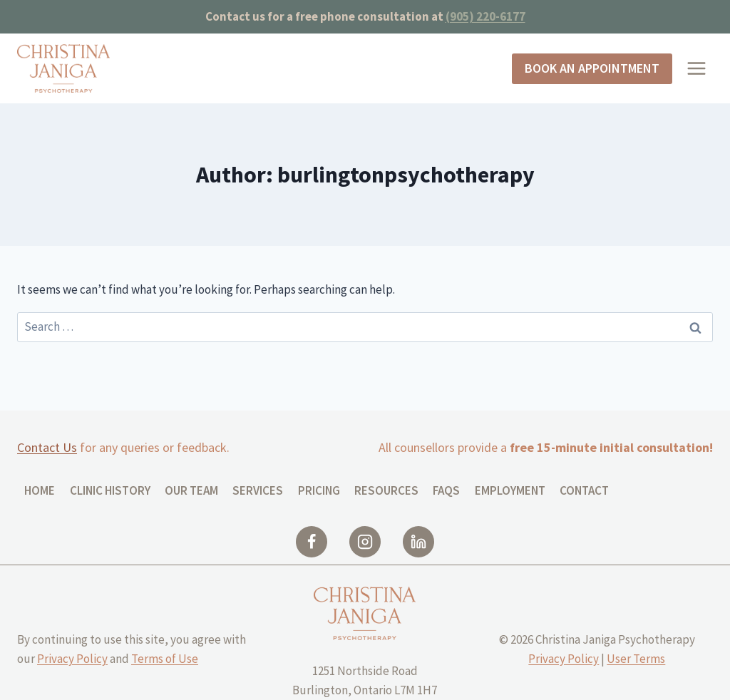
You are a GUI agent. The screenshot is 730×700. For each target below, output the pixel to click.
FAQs (446, 490)
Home (40, 490)
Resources (386, 490)
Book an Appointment (592, 68)
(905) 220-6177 (485, 16)
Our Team (191, 490)
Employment (510, 490)
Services (258, 490)
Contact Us (47, 447)
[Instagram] (365, 542)
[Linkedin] (418, 542)
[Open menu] (696, 69)
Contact (584, 490)
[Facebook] (312, 542)
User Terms (636, 659)
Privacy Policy (72, 659)
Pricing (319, 490)
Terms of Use (165, 659)
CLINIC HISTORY (110, 490)
